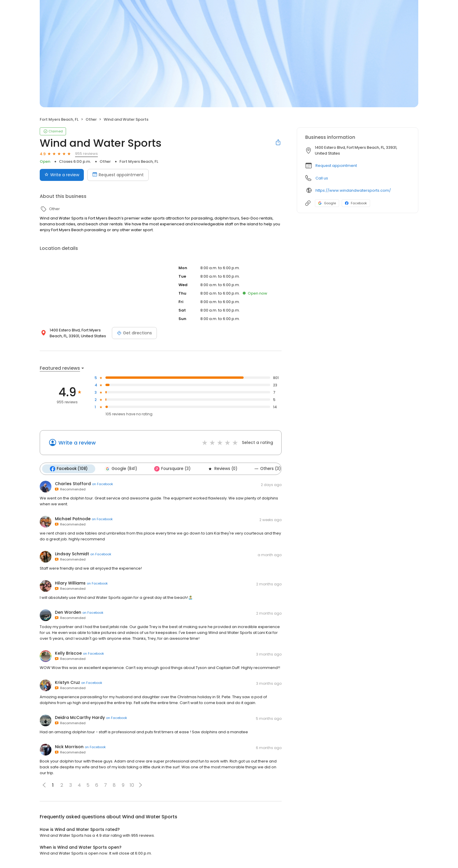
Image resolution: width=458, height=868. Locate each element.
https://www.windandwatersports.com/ (353, 190)
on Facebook (103, 484)
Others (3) (267, 469)
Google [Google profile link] (327, 203)
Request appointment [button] (336, 166)
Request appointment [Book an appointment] (118, 175)
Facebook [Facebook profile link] (356, 203)
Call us (322, 178)
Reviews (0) (222, 469)
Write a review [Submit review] (62, 175)
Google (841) (121, 469)
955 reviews (86, 154)
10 (132, 785)
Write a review (77, 443)
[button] (140, 785)
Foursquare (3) (172, 469)
